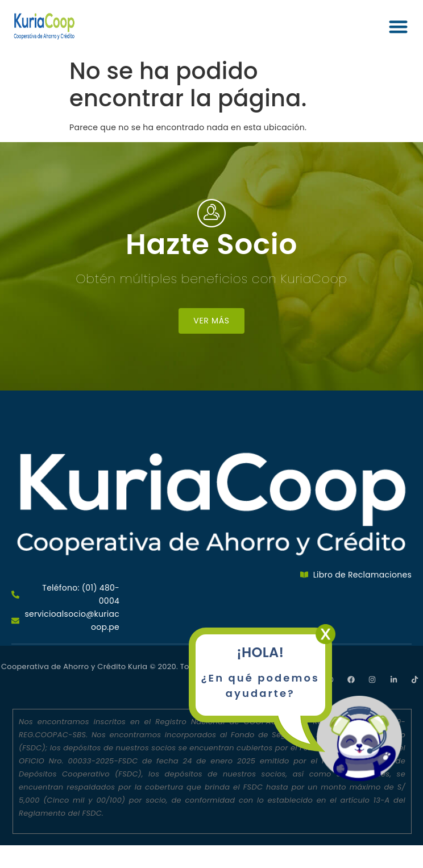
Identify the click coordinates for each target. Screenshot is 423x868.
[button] (398, 26)
